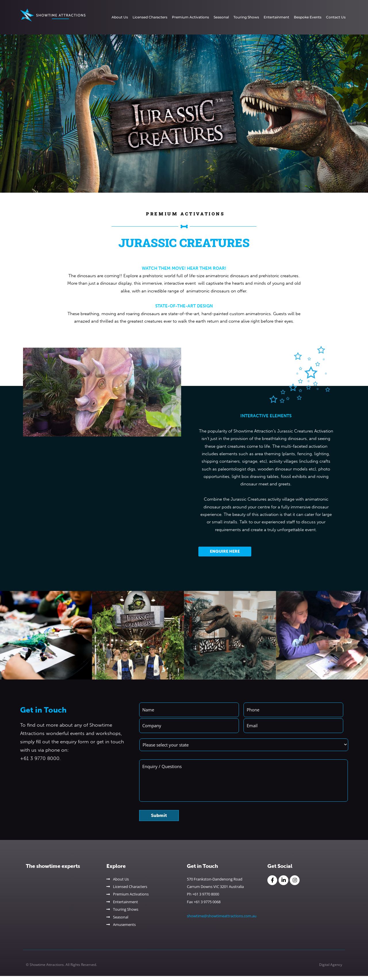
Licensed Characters (150, 17)
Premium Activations (190, 17)
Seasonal (221, 17)
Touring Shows (246, 17)
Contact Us (336, 17)
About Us (120, 17)
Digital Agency (331, 969)
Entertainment (276, 17)
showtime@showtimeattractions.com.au (222, 920)
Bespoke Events (308, 17)
